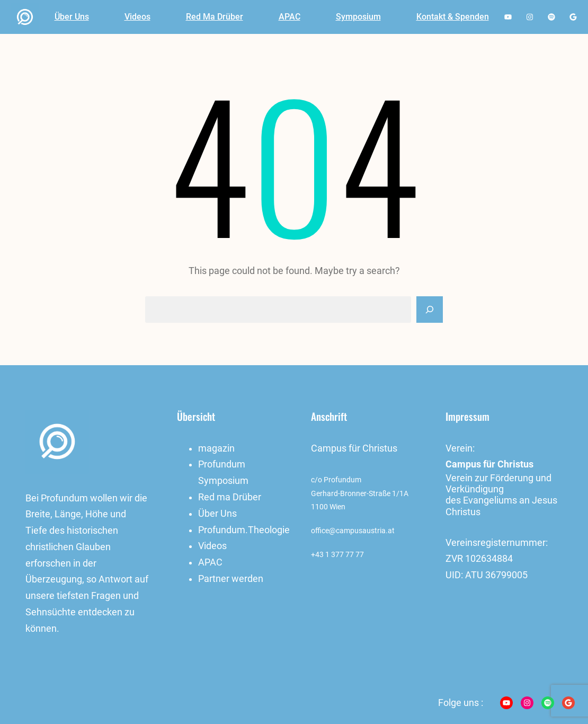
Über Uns (217, 514)
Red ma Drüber (230, 497)
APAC (210, 562)
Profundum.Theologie (244, 530)
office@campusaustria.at (353, 531)
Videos (212, 546)
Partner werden (231, 579)
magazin (216, 448)
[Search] (430, 310)
